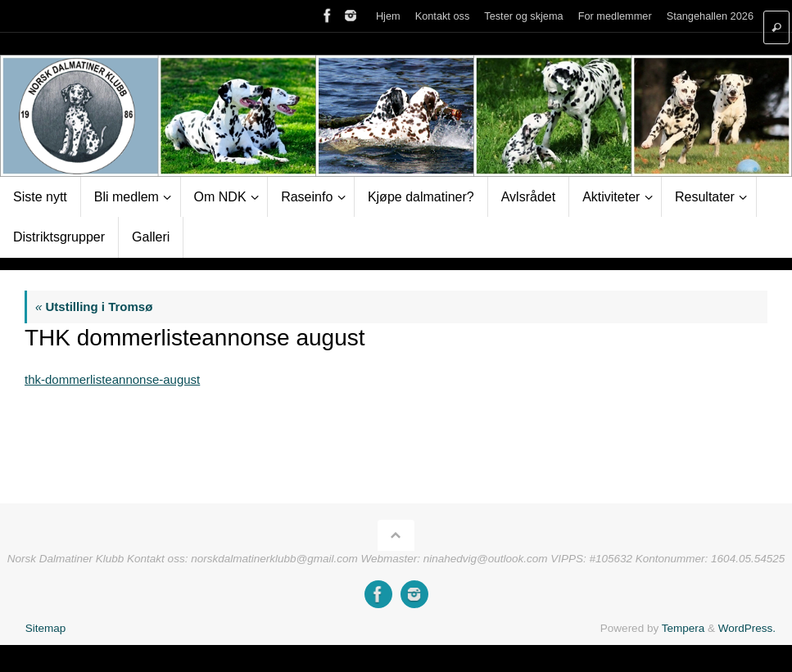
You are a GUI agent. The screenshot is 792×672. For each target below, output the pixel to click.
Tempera (683, 628)
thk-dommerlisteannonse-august (112, 379)
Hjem (388, 16)
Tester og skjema (523, 16)
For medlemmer (615, 16)
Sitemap (46, 628)
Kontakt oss (443, 16)
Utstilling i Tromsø (94, 307)
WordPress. (747, 628)
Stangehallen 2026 (710, 16)
